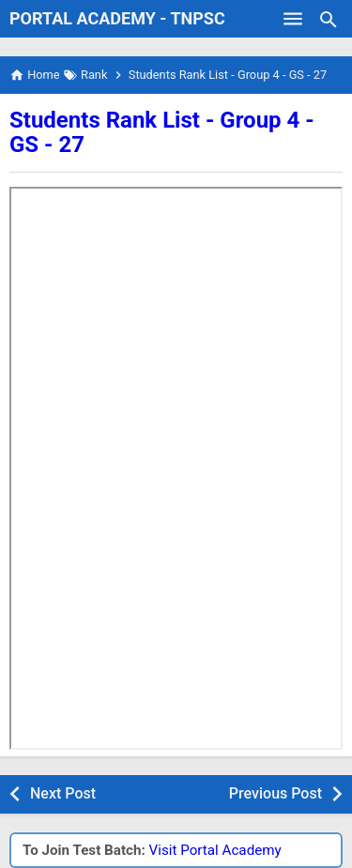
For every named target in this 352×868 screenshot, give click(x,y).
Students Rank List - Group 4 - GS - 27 (162, 132)
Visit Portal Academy (215, 850)
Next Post (63, 793)
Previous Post (275, 793)
